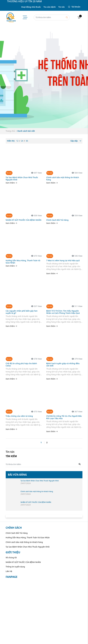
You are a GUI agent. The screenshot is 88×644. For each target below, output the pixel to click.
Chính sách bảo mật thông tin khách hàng (63, 179)
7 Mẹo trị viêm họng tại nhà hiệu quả (63, 261)
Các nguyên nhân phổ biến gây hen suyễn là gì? (22, 312)
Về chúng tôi (11, 558)
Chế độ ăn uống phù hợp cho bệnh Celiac (21, 365)
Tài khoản (74, 7)
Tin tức (62, 7)
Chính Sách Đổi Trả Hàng (57, 220)
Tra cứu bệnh (50, 7)
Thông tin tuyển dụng (15, 567)
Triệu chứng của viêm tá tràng (19, 416)
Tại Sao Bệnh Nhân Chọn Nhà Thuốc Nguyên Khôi (22, 179)
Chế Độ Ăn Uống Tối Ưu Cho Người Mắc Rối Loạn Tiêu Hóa (64, 417)
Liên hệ (9, 571)
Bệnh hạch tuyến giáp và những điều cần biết (63, 365)
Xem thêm (11, 183)
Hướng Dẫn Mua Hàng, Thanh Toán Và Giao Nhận (23, 262)
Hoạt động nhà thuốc (31, 7)
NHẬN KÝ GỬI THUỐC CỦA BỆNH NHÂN (24, 220)
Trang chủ (10, 131)
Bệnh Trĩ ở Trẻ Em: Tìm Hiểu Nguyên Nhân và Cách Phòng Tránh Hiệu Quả (63, 312)
